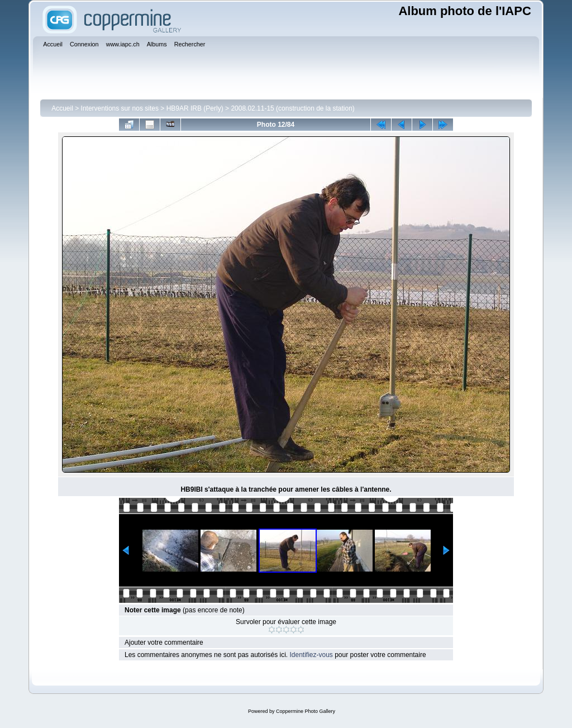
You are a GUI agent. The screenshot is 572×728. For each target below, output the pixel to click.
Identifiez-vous (311, 655)
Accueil (62, 108)
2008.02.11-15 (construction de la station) (292, 108)
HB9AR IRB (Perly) (195, 108)
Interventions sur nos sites (120, 108)
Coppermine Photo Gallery (306, 711)
